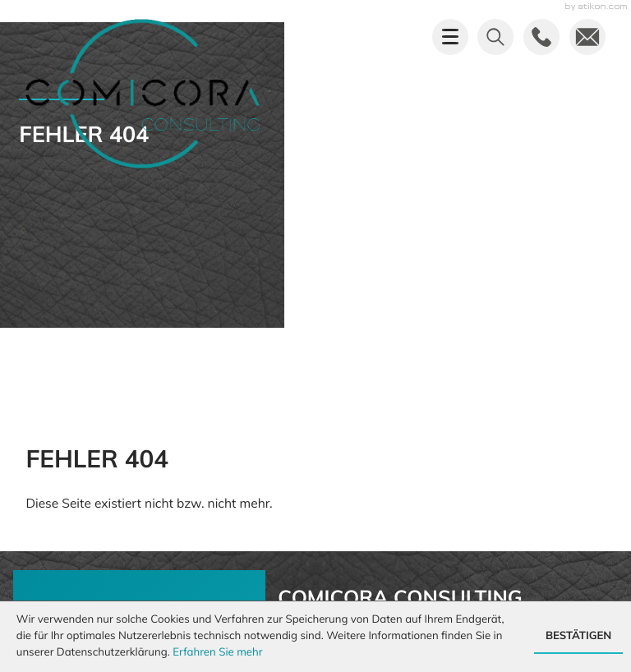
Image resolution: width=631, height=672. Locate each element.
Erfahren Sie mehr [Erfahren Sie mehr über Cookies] (217, 652)
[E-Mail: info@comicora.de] (587, 37)
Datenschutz (563, 585)
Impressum (466, 585)
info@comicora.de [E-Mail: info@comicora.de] (374, 372)
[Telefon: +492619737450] (362, 354)
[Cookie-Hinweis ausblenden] (578, 637)
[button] (541, 37)
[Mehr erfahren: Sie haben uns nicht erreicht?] (139, 419)
